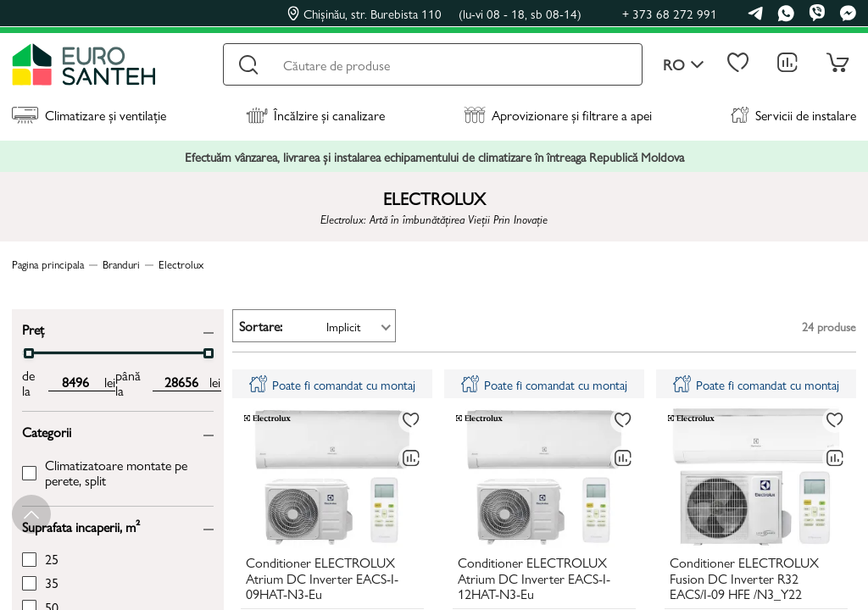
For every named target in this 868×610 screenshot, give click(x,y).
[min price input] (76, 382)
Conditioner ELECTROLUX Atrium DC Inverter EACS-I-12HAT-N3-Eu (534, 579)
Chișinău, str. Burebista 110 (434, 14)
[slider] (29, 353)
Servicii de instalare (793, 115)
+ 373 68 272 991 (670, 13)
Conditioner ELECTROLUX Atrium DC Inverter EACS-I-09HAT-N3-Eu (322, 579)
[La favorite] (411, 420)
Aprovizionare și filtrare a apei (558, 115)
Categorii (47, 431)
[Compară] (411, 458)
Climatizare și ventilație (89, 115)
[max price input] (181, 382)
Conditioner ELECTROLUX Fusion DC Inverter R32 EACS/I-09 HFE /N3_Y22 (744, 579)
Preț (33, 328)
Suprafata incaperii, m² (81, 526)
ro (684, 65)
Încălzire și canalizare (315, 115)
